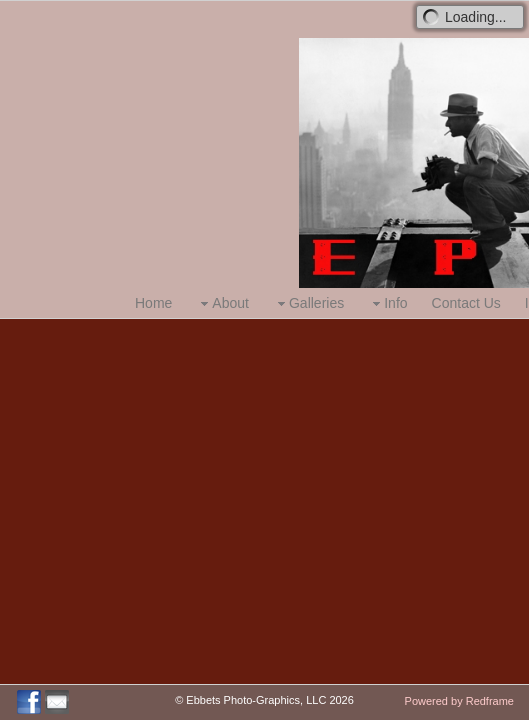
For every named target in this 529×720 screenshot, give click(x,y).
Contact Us (466, 303)
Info (387, 303)
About (222, 303)
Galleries (308, 303)
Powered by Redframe (459, 701)
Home (153, 303)
